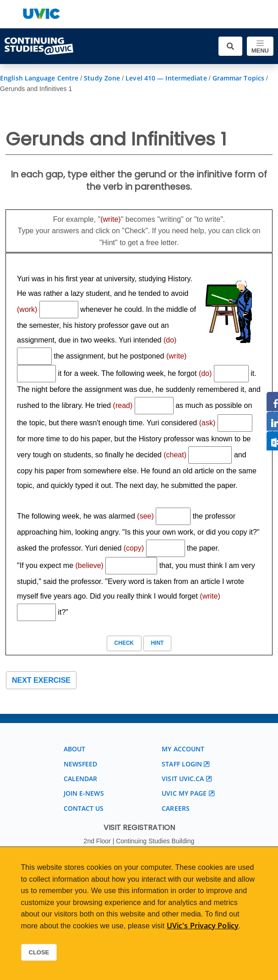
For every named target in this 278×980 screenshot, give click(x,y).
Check (124, 643)
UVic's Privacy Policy (203, 926)
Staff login (182, 764)
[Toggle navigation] (260, 46)
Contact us (84, 808)
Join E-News (84, 793)
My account (183, 749)
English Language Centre (39, 78)
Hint (157, 643)
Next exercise (41, 680)
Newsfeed (81, 764)
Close (39, 952)
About (75, 749)
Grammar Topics (238, 78)
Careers (176, 808)
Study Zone (102, 78)
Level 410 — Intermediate (166, 78)
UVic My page (184, 793)
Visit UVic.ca (183, 779)
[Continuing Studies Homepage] (39, 46)
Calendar (81, 779)
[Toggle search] (230, 46)
